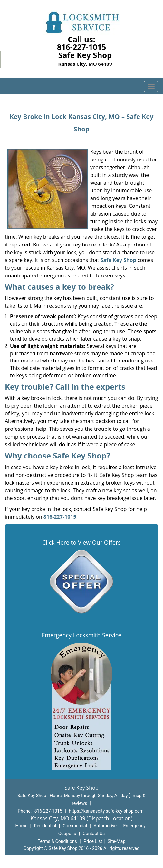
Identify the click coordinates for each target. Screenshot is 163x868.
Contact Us (94, 834)
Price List (93, 841)
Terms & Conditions (57, 841)
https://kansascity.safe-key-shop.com (106, 811)
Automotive (105, 826)
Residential (45, 826)
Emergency (134, 826)
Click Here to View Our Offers (81, 542)
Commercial (75, 826)
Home (21, 826)
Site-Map (116, 841)
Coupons (67, 834)
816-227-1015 (82, 47)
